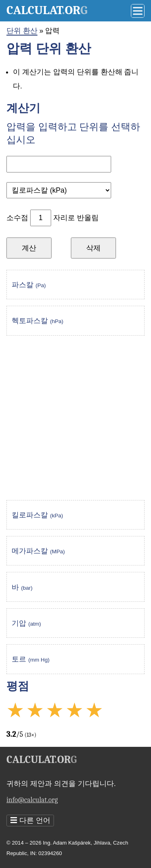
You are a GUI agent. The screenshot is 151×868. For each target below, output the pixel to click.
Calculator (47, 10)
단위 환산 (22, 31)
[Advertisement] (75, 418)
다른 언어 (30, 821)
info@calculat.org (32, 800)
